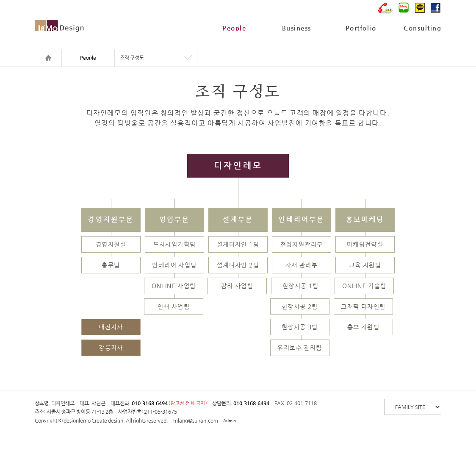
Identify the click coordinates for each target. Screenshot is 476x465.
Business (297, 28)
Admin (230, 421)
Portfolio (361, 28)
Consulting (422, 28)
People (234, 28)
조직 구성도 (132, 58)
